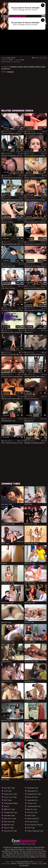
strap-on (7, 68)
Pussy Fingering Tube (35, 831)
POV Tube (31, 828)
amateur (20, 66)
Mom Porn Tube (10, 819)
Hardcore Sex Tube (34, 794)
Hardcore (13, 66)
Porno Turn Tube (10, 797)
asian (26, 66)
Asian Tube (31, 815)
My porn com (32, 812)
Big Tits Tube (32, 809)
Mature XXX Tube (10, 831)
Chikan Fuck (32, 803)
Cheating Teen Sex (34, 806)
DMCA (34, 864)
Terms (14, 864)
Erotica (6, 806)
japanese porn (33, 791)
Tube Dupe (16, 62)
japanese (31, 66)
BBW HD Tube (9, 809)
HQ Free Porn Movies (35, 825)
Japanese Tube (33, 788)
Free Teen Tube (9, 815)
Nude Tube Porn (33, 819)
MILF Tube (8, 800)
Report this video (39, 58)
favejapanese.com (25, 862)
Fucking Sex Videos (11, 803)
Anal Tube (8, 791)
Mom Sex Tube (9, 822)
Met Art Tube (9, 828)
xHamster (6, 128)
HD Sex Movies (32, 822)
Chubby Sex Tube (10, 812)
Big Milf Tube (9, 825)
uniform (38, 66)
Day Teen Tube (9, 788)
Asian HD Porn (33, 797)
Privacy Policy (24, 864)
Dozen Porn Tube (10, 794)
